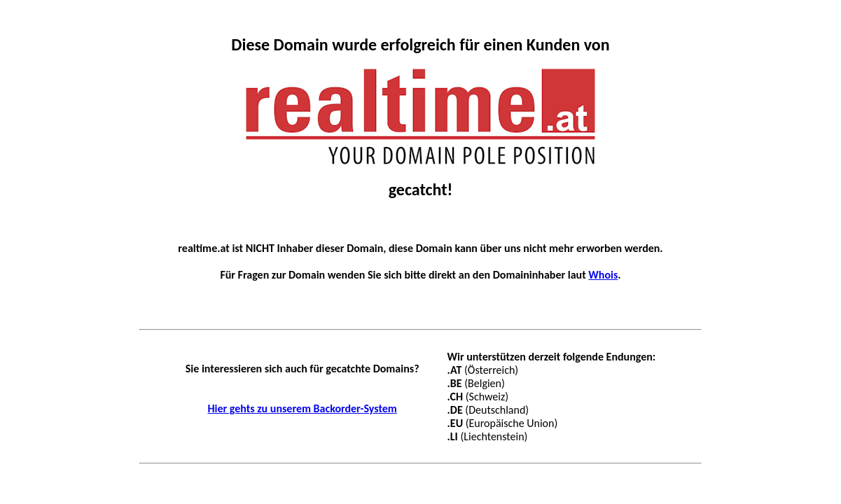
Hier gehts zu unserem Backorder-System (302, 408)
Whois (603, 275)
